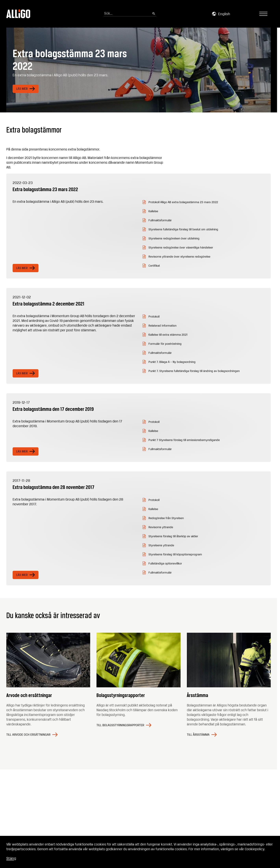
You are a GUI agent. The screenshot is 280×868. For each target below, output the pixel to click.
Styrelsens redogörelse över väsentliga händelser (181, 248)
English (224, 14)
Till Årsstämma (198, 735)
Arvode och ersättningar (29, 695)
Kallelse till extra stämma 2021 (168, 335)
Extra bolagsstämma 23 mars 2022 (45, 189)
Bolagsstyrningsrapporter (121, 695)
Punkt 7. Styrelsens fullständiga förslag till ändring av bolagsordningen (194, 371)
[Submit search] (154, 14)
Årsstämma (197, 695)
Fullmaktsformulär (160, 221)
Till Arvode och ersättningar (28, 735)
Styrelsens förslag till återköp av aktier (173, 536)
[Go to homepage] (19, 14)
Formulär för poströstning (165, 344)
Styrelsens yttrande (161, 546)
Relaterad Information (162, 326)
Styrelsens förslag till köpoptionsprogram (175, 555)
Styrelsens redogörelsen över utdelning (174, 239)
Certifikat (154, 266)
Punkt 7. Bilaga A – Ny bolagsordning (172, 362)
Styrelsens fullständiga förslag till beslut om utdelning (183, 230)
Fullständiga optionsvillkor (165, 564)
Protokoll (154, 317)
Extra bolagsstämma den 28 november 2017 (53, 487)
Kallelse (153, 211)
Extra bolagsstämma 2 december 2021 (48, 304)
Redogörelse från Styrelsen (166, 518)
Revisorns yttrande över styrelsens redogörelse (179, 257)
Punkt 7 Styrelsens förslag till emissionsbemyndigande (184, 440)
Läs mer (22, 89)
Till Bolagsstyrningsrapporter (120, 725)
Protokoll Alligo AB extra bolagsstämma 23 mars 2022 (183, 202)
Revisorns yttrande (161, 527)
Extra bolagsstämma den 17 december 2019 (53, 409)
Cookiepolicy (255, 849)
